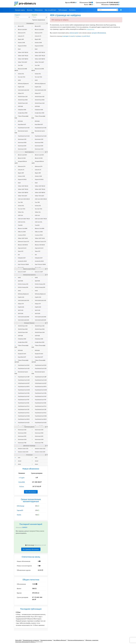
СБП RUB (20, 106)
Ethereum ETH (22, 33)
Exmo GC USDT (22, 272)
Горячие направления (39, 20)
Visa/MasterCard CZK (24, 409)
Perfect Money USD (23, 284)
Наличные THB (22, 443)
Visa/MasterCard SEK (24, 403)
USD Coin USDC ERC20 (24, 199)
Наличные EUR (22, 146)
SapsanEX (20, 510)
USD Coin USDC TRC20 (24, 219)
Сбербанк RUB (22, 110)
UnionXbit (22, 482)
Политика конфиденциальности (76, 640)
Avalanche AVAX (22, 261)
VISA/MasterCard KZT (24, 383)
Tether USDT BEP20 (23, 59)
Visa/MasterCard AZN (24, 423)
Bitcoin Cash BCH (22, 29)
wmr (19, 458)
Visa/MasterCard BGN (24, 419)
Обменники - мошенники (92, 640)
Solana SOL (21, 74)
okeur (19, 464)
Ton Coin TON (22, 77)
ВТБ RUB (20, 121)
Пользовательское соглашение (31, 640)
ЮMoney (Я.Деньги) (23, 84)
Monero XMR (21, 43)
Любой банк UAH (23, 103)
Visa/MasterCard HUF (24, 396)
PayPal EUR (21, 307)
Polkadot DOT (22, 258)
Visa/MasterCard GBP (24, 377)
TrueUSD (20, 225)
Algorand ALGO (22, 248)
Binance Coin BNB (23, 228)
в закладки (65, 36)
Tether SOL (21, 212)
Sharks (19, 515)
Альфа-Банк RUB (23, 113)
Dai (19, 255)
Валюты (30, 10)
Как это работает (51, 10)
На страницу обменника (31, 549)
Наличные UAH (22, 149)
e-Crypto (22, 478)
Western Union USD (23, 449)
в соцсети (72, 36)
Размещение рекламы (46, 640)
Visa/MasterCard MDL (24, 393)
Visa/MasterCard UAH (24, 136)
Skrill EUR (21, 313)
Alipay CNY (21, 93)
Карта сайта (18, 640)
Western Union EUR (23, 452)
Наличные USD (22, 139)
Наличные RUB (22, 142)
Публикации (63, 10)
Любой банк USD (23, 97)
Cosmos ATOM (22, 235)
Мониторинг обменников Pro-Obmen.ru (25, 642)
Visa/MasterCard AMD (24, 390)
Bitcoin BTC (21, 26)
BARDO (25, 527)
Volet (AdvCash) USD (24, 90)
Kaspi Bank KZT (22, 124)
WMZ (19, 80)
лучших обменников (99, 33)
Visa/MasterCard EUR (24, 365)
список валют (74, 33)
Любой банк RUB (23, 100)
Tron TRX (20, 65)
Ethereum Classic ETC (24, 242)
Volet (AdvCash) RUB (24, 317)
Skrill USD (21, 310)
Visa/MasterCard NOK (24, 416)
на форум (79, 36)
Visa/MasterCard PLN (24, 406)
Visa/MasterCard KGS (24, 413)
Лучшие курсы (20, 10)
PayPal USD (21, 87)
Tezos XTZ (21, 251)
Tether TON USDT (23, 62)
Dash (19, 49)
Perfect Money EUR (23, 287)
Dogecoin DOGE (22, 46)
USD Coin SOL (22, 222)
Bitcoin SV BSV (22, 158)
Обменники (39, 10)
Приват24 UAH (22, 354)
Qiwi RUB (20, 281)
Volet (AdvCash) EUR (23, 320)
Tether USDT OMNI (23, 238)
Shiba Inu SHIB (22, 232)
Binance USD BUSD (23, 245)
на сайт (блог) (86, 36)
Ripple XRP (21, 39)
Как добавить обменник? (60, 640)
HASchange (21, 506)
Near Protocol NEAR (23, 264)
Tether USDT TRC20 (23, 56)
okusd (20, 461)
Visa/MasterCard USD (24, 128)
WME (19, 278)
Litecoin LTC (21, 36)
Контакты (72, 10)
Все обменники (31, 492)
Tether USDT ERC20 (23, 52)
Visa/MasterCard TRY (24, 400)
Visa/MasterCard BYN (24, 387)
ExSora (22, 486)
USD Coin (20, 215)
